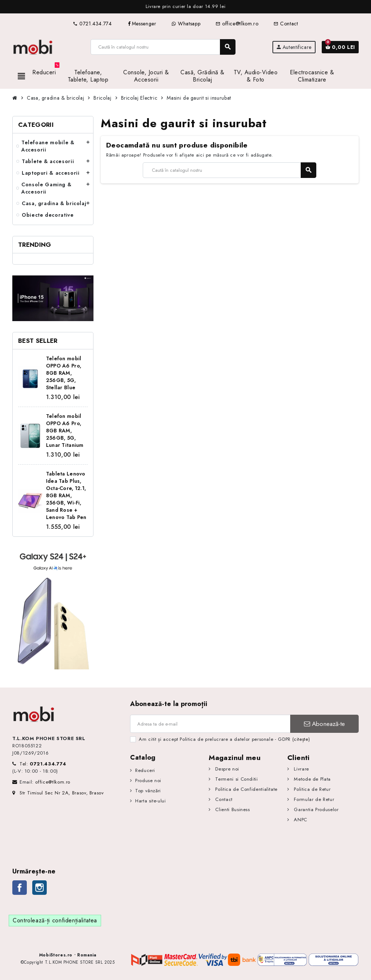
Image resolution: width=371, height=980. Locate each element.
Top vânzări (148, 791)
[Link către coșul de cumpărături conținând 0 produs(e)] (340, 47)
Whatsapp (186, 24)
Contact (286, 24)
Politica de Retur (312, 789)
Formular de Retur (313, 799)
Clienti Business (232, 809)
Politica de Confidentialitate (246, 789)
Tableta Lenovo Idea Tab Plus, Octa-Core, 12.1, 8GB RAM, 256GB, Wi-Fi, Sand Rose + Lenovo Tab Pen (66, 495)
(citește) (301, 739)
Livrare (301, 769)
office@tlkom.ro (237, 24)
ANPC (300, 820)
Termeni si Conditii (236, 779)
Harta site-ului (151, 801)
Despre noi (226, 769)
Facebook (20, 888)
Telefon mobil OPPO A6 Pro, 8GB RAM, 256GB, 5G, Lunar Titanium (65, 431)
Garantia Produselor (316, 809)
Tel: (43, 764)
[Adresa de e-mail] (210, 724)
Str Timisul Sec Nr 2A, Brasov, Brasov (58, 793)
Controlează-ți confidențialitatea (55, 920)
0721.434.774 (92, 24)
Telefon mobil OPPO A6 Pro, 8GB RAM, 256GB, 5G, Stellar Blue (64, 373)
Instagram (39, 888)
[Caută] (163, 47)
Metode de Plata (312, 779)
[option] (185, 7)
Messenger (142, 24)
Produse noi (148, 780)
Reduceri (145, 770)
